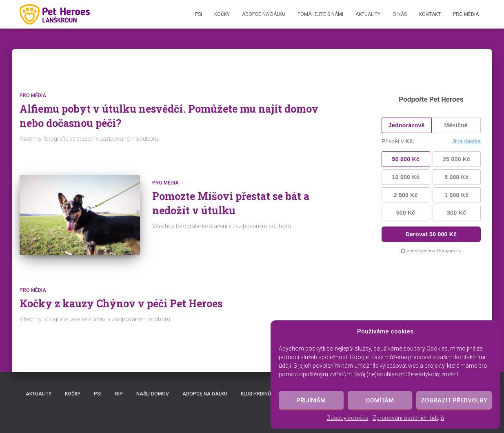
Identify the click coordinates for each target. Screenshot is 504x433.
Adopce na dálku (264, 14)
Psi (199, 14)
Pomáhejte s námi (320, 14)
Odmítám (380, 400)
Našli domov (153, 394)
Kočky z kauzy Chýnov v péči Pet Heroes (121, 303)
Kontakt (430, 14)
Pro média (466, 14)
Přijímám (311, 400)
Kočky (222, 14)
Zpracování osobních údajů (408, 418)
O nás (400, 14)
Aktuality (368, 14)
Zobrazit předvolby (454, 400)
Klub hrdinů (256, 394)
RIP (119, 394)
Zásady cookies (348, 418)
